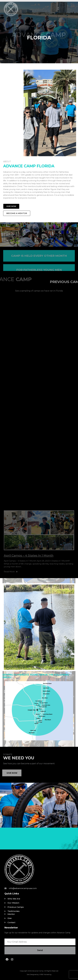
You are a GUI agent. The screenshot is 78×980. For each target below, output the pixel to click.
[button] (58, 8)
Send (40, 950)
